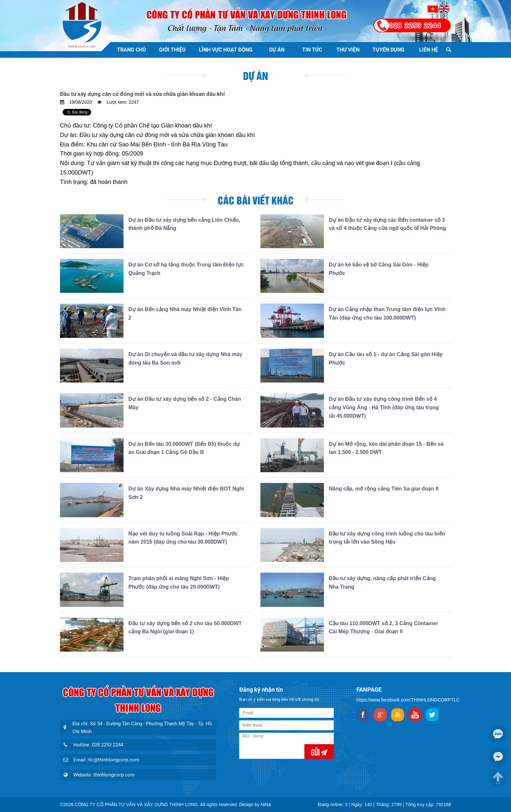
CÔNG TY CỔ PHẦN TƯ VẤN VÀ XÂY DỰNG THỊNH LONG (136, 804)
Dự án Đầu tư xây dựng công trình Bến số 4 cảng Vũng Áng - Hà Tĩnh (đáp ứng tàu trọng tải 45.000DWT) (384, 407)
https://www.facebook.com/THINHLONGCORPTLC (408, 700)
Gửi (316, 752)
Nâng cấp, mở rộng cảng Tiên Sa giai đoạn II (384, 489)
